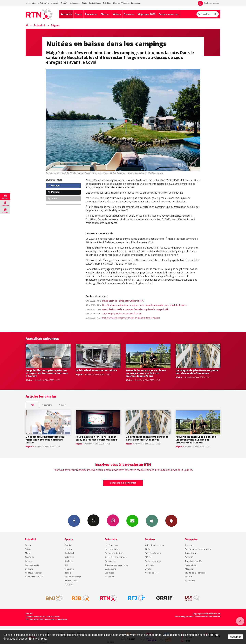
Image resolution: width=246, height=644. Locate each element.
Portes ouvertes (169, 14)
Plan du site (62, 619)
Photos (105, 14)
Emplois (64, 3)
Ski (66, 565)
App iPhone (152, 521)
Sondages (109, 573)
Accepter (235, 637)
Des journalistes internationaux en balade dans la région (123, 318)
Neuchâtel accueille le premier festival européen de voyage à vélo (127, 309)
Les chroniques (112, 549)
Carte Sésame (95, 3)
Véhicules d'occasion (131, 3)
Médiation (190, 569)
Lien (52, 199)
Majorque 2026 (146, 14)
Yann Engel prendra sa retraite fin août (114, 313)
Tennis (68, 573)
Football (69, 545)
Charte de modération (195, 573)
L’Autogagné (111, 569)
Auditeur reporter (33, 573)
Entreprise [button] (43, 3)
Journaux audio (32, 565)
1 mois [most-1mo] (62, 405)
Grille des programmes (116, 557)
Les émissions (111, 545)
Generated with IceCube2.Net (208, 617)
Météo (148, 557)
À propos (189, 545)
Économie (30, 557)
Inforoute (55, 3)
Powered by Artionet (184, 617)
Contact (189, 577)
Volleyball (69, 557)
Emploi (148, 569)
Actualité (66, 14)
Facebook (74, 521)
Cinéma (149, 549)
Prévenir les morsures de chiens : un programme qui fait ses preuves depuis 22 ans (146, 373)
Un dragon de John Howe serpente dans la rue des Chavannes (197, 372)
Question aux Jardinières (116, 565)
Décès (85, 3)
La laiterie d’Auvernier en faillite (96, 370)
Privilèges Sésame (111, 3)
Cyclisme (69, 561)
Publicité (189, 557)
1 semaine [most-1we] (47, 405)
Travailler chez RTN (194, 561)
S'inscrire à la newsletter (123, 483)
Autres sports (71, 581)
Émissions (91, 14)
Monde (28, 553)
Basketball (70, 553)
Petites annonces (153, 561)
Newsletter (190, 581)
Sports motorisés (73, 577)
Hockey (68, 549)
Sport (78, 14)
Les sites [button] (31, 3)
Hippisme (69, 569)
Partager (54, 185)
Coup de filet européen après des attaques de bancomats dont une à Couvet (47, 373)
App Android (171, 521)
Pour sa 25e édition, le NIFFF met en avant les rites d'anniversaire (96, 438)
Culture (29, 561)
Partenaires (190, 565)
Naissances (75, 3)
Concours (109, 577)
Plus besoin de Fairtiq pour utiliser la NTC (115, 301)
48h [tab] (33, 405)
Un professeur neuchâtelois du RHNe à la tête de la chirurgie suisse (45, 440)
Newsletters (132, 521)
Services (129, 14)
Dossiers (29, 569)
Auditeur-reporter (209, 3)
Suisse (28, 549)
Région (55, 25)
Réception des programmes (198, 549)
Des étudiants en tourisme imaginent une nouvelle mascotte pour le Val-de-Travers (136, 305)
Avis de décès (151, 573)
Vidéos (117, 14)
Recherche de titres (114, 553)
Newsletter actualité (34, 577)
